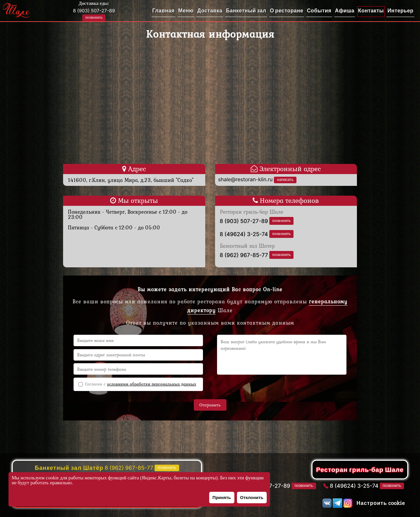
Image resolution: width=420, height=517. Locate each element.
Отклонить (252, 498)
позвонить (94, 17)
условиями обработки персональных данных (151, 384)
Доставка (210, 10)
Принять (222, 498)
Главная (163, 10)
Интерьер (400, 10)
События (319, 10)
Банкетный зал (246, 10)
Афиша (345, 10)
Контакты (371, 10)
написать (285, 180)
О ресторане (287, 10)
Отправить (210, 405)
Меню (186, 10)
